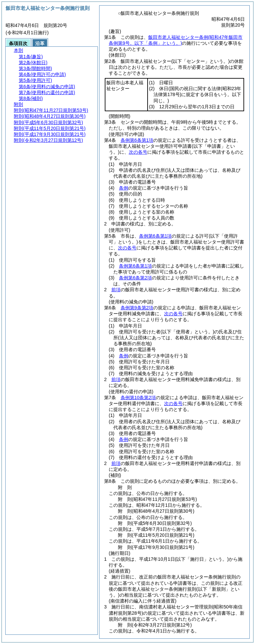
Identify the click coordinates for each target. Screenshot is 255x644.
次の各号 (138, 152)
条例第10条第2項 (138, 398)
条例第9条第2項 (137, 308)
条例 (124, 188)
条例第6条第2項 (135, 278)
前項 (116, 290)
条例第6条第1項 (137, 140)
